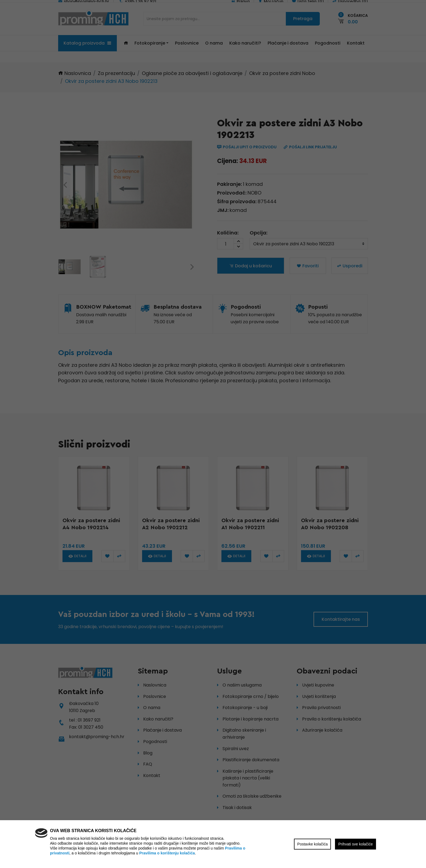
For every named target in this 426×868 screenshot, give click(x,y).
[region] (213, 434)
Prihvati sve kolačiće (355, 844)
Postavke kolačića (312, 844)
